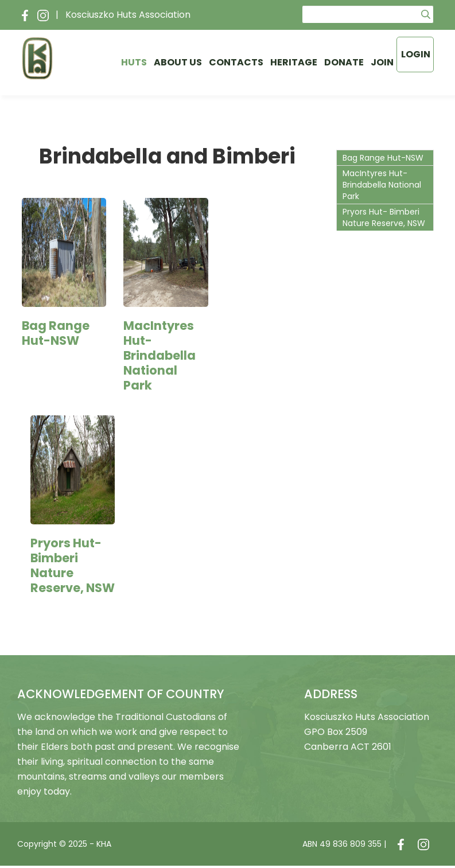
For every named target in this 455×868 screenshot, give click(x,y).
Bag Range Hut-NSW (56, 333)
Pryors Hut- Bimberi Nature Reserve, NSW (73, 565)
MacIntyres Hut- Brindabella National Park (160, 355)
